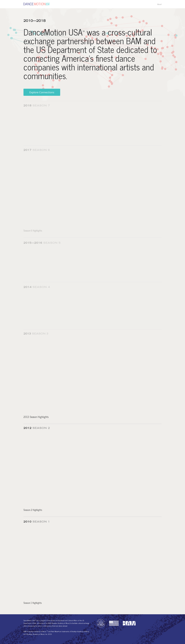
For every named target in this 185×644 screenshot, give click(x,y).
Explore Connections (42, 93)
